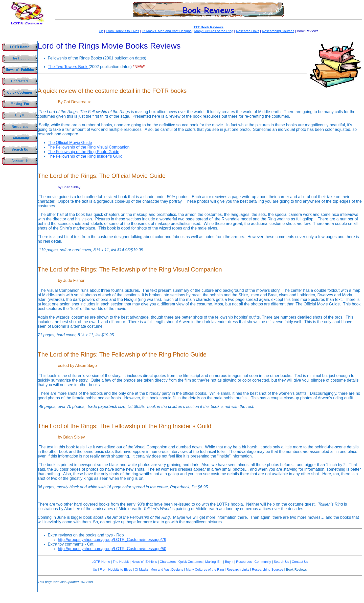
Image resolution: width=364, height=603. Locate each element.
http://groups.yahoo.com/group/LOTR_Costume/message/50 (112, 549)
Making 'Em (214, 562)
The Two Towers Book (68, 67)
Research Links (247, 31)
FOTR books (170, 91)
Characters (168, 562)
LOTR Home (101, 562)
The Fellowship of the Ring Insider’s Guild (85, 156)
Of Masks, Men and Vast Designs (167, 31)
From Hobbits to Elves (122, 31)
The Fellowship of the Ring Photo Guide (84, 152)
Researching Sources (278, 31)
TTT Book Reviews (209, 27)
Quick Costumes (190, 562)
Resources (244, 562)
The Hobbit (121, 562)
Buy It (229, 562)
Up (101, 31)
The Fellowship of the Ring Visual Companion (89, 147)
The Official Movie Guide (70, 143)
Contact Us (300, 562)
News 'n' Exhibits (144, 562)
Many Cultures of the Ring (214, 31)
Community (263, 562)
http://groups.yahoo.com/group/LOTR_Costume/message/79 (112, 540)
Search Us (281, 562)
